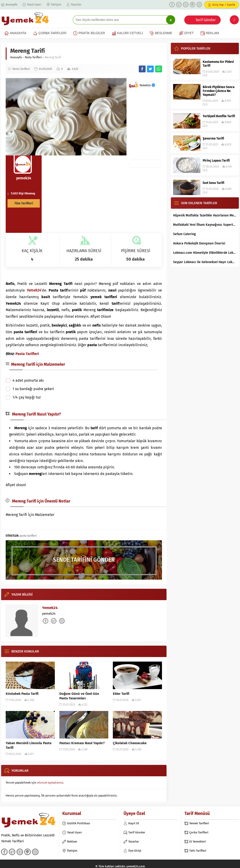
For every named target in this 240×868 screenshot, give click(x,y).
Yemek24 (147, 85)
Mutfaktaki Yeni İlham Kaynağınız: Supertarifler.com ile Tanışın (205, 225)
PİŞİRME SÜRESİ (136, 251)
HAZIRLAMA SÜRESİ (84, 251)
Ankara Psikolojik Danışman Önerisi (199, 243)
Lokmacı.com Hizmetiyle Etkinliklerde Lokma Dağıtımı (205, 253)
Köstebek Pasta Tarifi (22, 694)
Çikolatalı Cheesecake (130, 743)
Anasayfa (16, 57)
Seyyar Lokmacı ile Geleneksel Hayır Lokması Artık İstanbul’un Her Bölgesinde (205, 262)
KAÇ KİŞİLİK (32, 251)
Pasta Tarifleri (33, 57)
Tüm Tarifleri (24, 203)
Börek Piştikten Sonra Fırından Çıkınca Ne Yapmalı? (219, 91)
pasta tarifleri (28, 536)
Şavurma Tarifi (213, 138)
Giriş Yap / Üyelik (224, 5)
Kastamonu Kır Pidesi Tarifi (218, 64)
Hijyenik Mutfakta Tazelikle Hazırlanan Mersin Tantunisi (205, 215)
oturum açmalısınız (50, 783)
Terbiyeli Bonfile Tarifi (219, 116)
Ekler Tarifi (121, 694)
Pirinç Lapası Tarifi (216, 161)
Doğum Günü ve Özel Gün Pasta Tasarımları (79, 696)
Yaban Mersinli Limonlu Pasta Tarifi (29, 745)
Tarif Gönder (206, 20)
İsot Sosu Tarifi (213, 183)
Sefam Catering (184, 234)
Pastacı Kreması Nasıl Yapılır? (82, 743)
